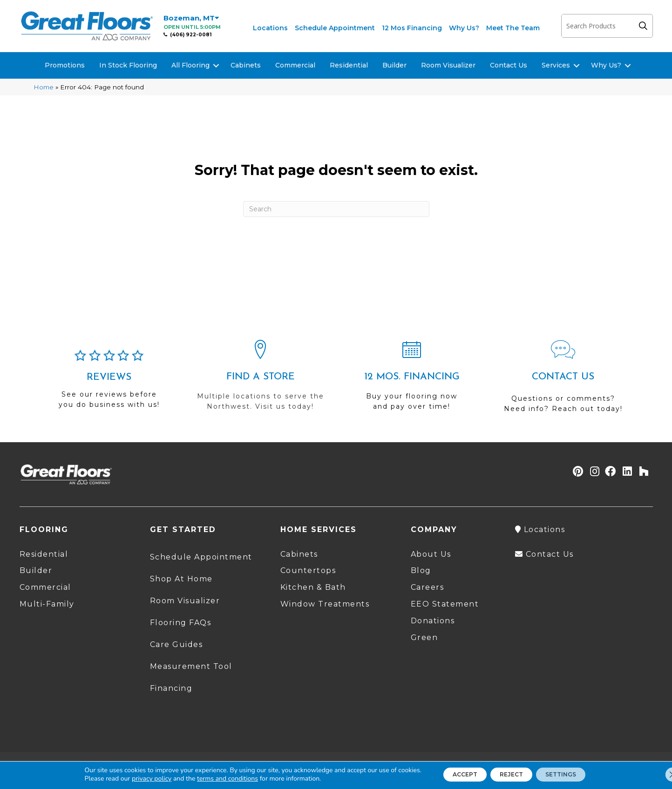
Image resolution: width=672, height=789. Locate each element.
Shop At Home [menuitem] (181, 579)
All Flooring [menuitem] (190, 65)
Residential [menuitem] (349, 65)
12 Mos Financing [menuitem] (412, 28)
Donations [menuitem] (433, 621)
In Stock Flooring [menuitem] (128, 65)
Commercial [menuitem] (295, 65)
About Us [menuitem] (431, 554)
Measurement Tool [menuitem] (191, 666)
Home (44, 87)
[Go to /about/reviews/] (109, 383)
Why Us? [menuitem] (464, 28)
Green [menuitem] (424, 637)
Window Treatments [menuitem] (325, 604)
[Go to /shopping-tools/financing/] (412, 379)
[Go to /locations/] (261, 379)
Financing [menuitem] (171, 688)
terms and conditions (210, 779)
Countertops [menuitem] (308, 570)
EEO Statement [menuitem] (445, 604)
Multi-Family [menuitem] (47, 604)
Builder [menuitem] (394, 65)
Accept (453, 775)
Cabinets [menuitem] (246, 65)
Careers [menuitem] (428, 587)
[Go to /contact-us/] (563, 381)
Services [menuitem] (556, 65)
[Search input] (598, 26)
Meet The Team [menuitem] (513, 28)
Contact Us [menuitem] (509, 65)
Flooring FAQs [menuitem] (181, 623)
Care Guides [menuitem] (176, 644)
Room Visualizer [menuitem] (448, 65)
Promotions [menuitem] (65, 65)
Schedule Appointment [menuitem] (335, 28)
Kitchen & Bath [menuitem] (313, 587)
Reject (511, 775)
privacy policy (134, 779)
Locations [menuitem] (270, 28)
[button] (645, 26)
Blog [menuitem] (421, 570)
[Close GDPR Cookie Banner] (657, 775)
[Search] (336, 209)
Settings (573, 775)
